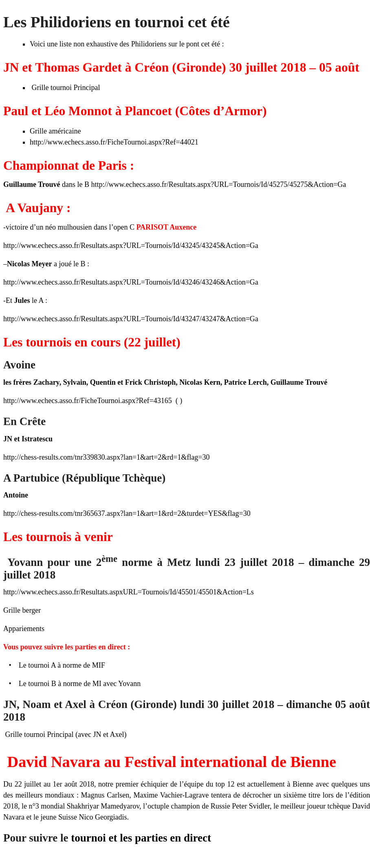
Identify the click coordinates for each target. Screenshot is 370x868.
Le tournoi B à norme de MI (60, 684)
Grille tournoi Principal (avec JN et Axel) (65, 734)
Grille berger (22, 610)
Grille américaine (55, 131)
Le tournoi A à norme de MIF (62, 665)
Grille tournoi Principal (65, 88)
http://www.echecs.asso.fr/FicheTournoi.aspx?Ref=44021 (114, 142)
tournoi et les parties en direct (141, 838)
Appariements (24, 629)
